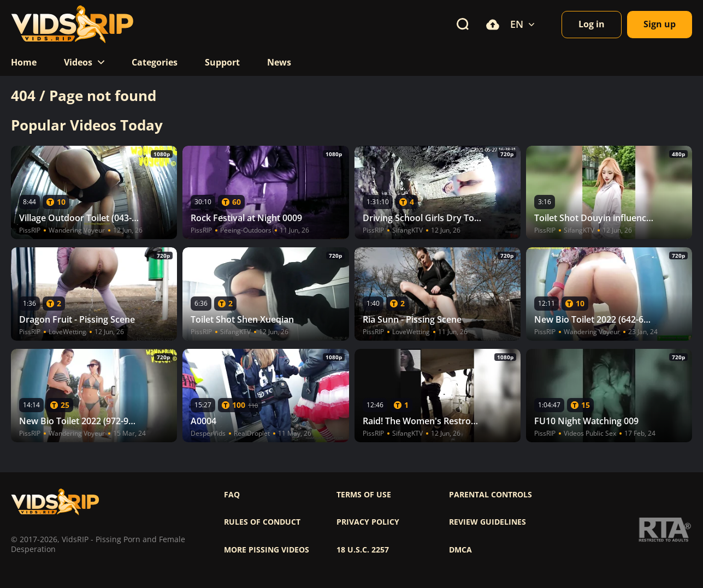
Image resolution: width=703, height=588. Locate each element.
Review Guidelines (488, 522)
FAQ (232, 495)
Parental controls (491, 495)
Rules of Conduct (262, 522)
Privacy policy (368, 522)
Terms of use (364, 495)
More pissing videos (267, 550)
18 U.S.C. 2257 (363, 550)
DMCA (460, 550)
